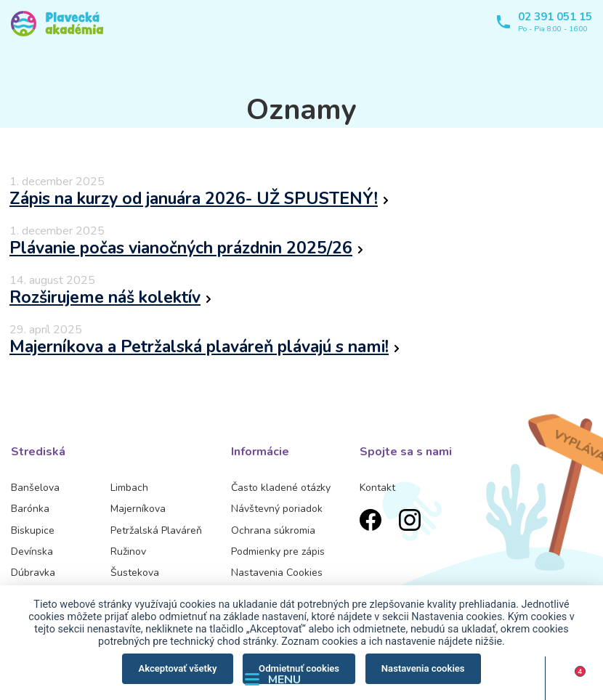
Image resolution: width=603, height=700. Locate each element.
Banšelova (35, 488)
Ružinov (128, 552)
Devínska (32, 552)
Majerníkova (138, 509)
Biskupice (33, 530)
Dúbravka (33, 573)
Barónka (30, 509)
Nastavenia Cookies (277, 573)
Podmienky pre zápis (278, 552)
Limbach (129, 488)
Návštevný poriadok (277, 509)
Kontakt (377, 488)
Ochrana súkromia (273, 530)
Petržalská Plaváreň (156, 530)
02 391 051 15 (555, 17)
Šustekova (135, 573)
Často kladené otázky (281, 488)
